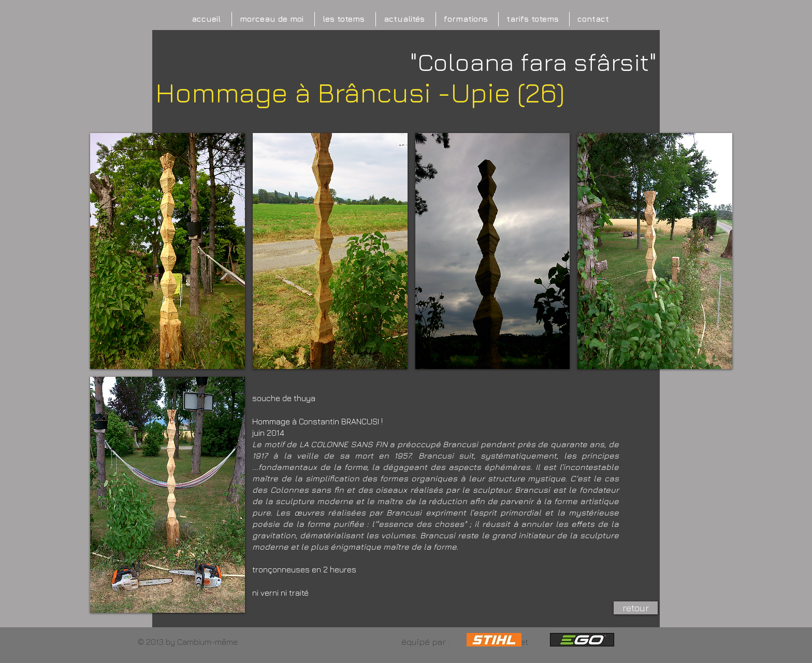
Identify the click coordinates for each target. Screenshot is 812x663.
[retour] (636, 608)
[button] (168, 251)
